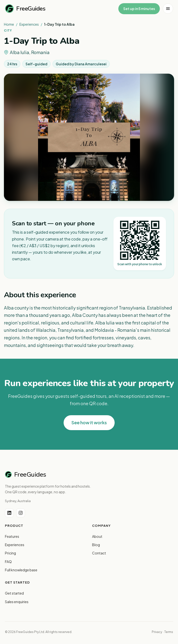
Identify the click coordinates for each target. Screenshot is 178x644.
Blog (96, 545)
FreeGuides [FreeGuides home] (25, 9)
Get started (14, 593)
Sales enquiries (17, 602)
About (97, 536)
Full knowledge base (21, 570)
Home (9, 24)
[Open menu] (168, 9)
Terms (169, 632)
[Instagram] (21, 513)
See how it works (89, 422)
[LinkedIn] (9, 513)
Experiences (29, 24)
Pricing (10, 553)
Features (12, 536)
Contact (99, 553)
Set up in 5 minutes (139, 9)
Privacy (157, 632)
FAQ (8, 562)
